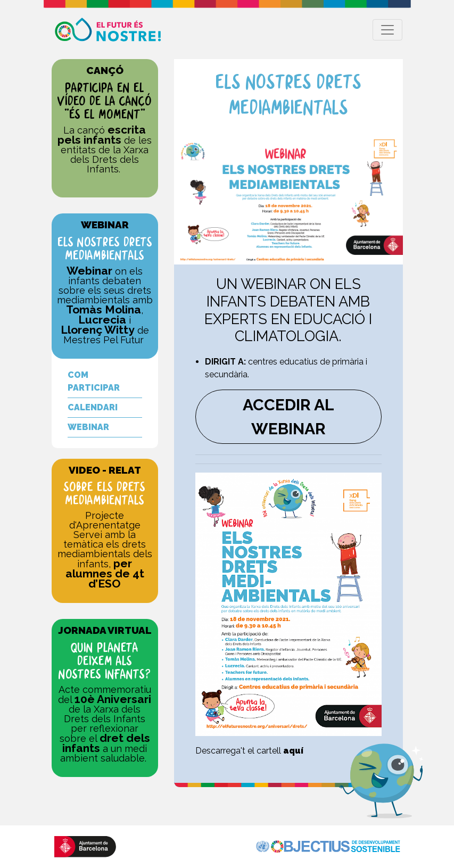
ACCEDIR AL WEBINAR (288, 417)
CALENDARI (93, 407)
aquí (293, 751)
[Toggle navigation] (387, 30)
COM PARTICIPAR (94, 381)
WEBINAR (88, 427)
